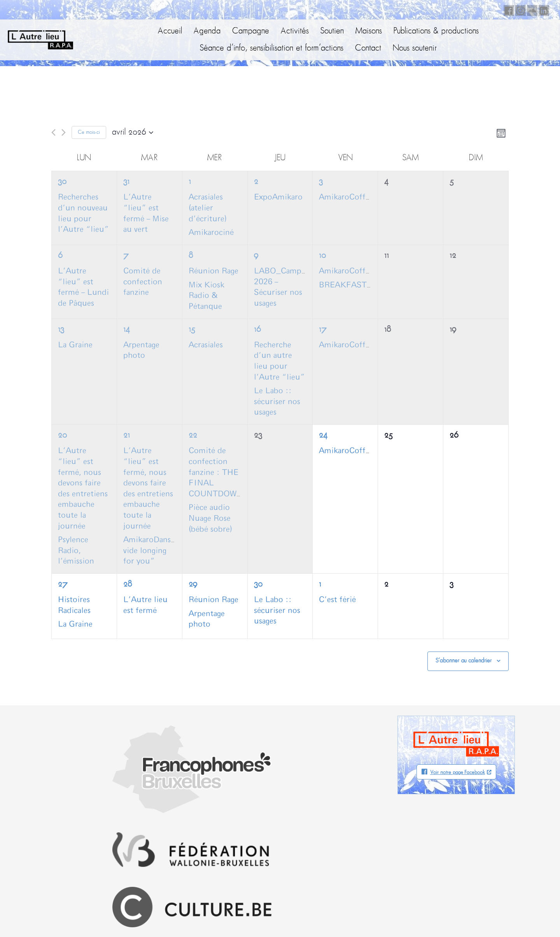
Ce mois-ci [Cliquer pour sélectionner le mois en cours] (89, 132)
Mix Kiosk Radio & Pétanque (206, 296)
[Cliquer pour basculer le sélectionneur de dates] (133, 133)
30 (62, 182)
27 (63, 584)
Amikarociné (211, 233)
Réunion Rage (213, 271)
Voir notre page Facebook (458, 773)
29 (193, 584)
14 (127, 330)
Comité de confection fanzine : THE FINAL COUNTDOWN (216, 472)
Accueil (170, 31)
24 (323, 435)
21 (127, 435)
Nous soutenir (415, 48)
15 (192, 330)
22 (193, 435)
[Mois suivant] (64, 132)
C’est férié (337, 600)
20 (62, 435)
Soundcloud (531, 9)
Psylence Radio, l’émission (76, 551)
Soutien (332, 31)
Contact (368, 48)
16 (257, 330)
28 (128, 584)
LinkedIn (542, 9)
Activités (295, 31)
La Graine (75, 345)
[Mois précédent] (53, 132)
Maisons (369, 31)
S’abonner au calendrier (464, 661)
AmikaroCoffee (346, 197)
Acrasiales (206, 345)
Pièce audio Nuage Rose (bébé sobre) (210, 518)
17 (323, 330)
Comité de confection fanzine (143, 282)
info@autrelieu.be (45, 864)
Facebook (507, 9)
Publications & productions (436, 31)
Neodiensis (517, 916)
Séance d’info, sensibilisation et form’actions (272, 48)
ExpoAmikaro (278, 197)
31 (126, 182)
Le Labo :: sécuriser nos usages (277, 402)
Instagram (519, 9)
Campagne (251, 31)
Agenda (207, 31)
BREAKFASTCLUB (354, 285)
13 (61, 330)
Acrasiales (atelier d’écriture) (208, 208)
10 (322, 256)
